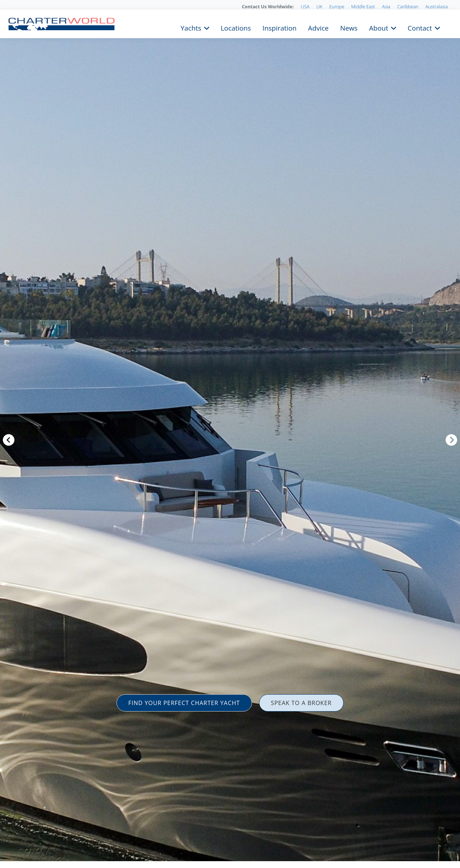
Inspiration (279, 27)
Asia (386, 6)
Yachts (191, 27)
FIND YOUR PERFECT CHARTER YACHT (184, 703)
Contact (420, 27)
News (349, 27)
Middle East (363, 6)
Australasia (437, 6)
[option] (230, 434)
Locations (236, 27)
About (379, 27)
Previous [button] (9, 440)
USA (305, 6)
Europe (337, 6)
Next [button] (451, 440)
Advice (318, 27)
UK (319, 6)
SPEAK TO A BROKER (301, 703)
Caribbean (408, 6)
